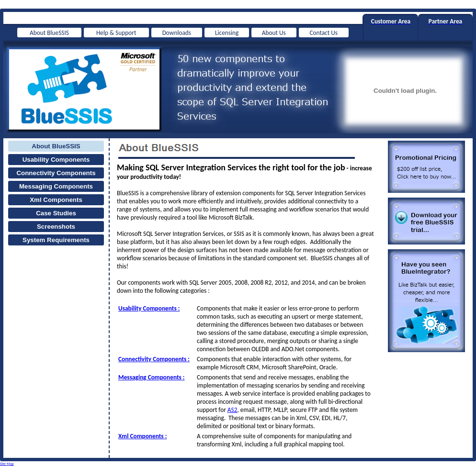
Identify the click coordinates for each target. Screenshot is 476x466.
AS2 (232, 410)
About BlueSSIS (56, 146)
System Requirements (56, 240)
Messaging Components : (152, 377)
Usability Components (56, 160)
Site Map (7, 464)
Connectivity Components (56, 173)
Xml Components (56, 200)
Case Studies (56, 213)
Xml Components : (142, 436)
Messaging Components (56, 186)
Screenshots (56, 227)
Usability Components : (149, 308)
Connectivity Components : (154, 359)
